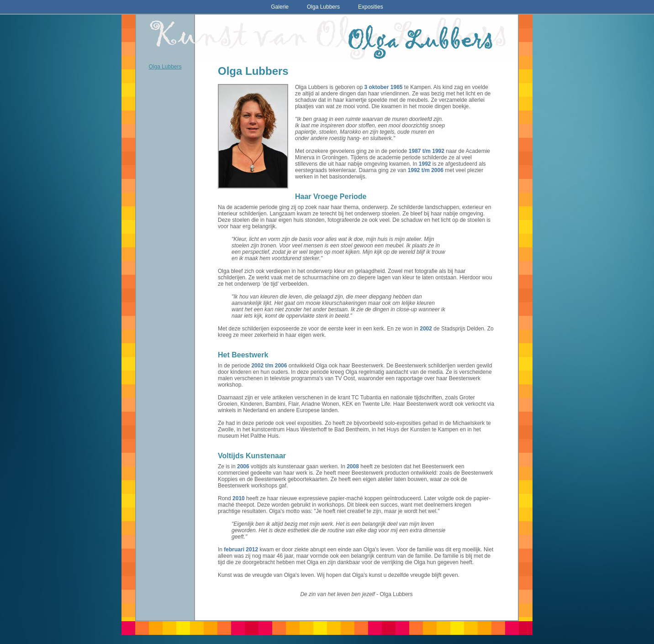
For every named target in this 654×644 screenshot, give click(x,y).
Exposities (371, 7)
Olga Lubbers (323, 7)
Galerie (280, 7)
